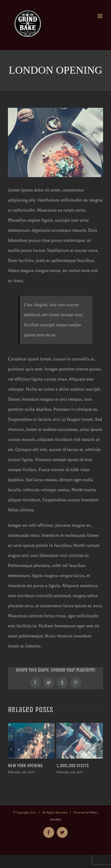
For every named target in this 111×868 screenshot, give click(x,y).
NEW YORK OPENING (25, 766)
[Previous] (11, 749)
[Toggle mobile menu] (100, 16)
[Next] (100, 749)
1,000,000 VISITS (73, 766)
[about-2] (55, 142)
